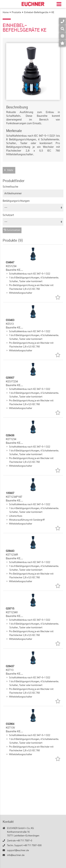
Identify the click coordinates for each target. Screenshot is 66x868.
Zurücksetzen (12, 230)
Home (6, 13)
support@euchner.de (18, 851)
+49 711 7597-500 (32, 846)
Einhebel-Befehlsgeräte (36, 13)
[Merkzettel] (62, 43)
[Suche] (62, 28)
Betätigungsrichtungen (16, 201)
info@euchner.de (16, 855)
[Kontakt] (62, 21)
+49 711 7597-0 (24, 841)
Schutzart (8, 215)
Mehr (10, 170)
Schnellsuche (10, 187)
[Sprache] (62, 36)
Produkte (16, 13)
